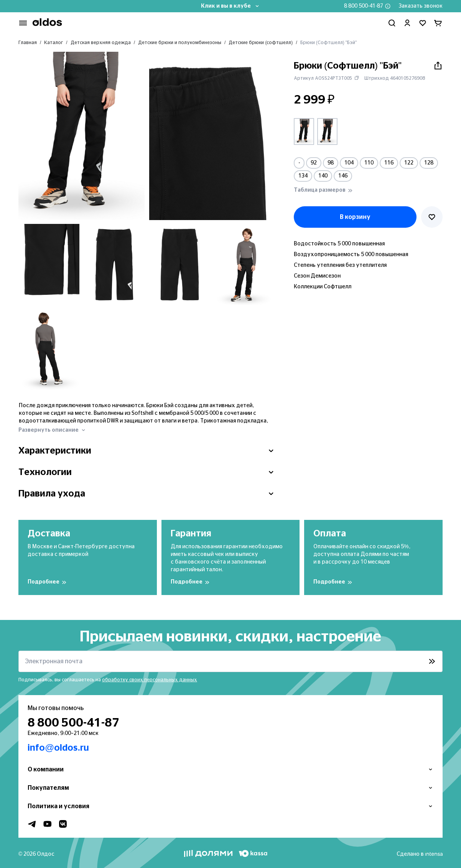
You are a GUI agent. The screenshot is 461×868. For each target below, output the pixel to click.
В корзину (355, 217)
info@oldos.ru (58, 748)
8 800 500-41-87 (364, 6)
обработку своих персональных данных (150, 680)
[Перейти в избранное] (423, 23)
